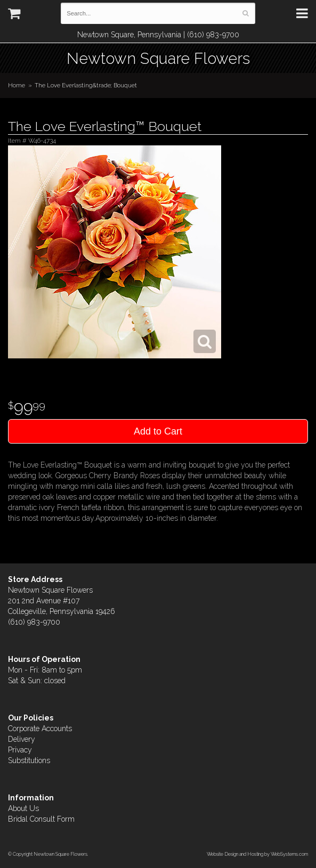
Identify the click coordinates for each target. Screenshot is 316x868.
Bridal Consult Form (41, 819)
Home (17, 85)
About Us (23, 808)
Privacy (20, 750)
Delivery (22, 739)
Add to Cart (158, 431)
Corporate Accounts (40, 728)
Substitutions (29, 760)
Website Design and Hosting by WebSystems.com (257, 854)
